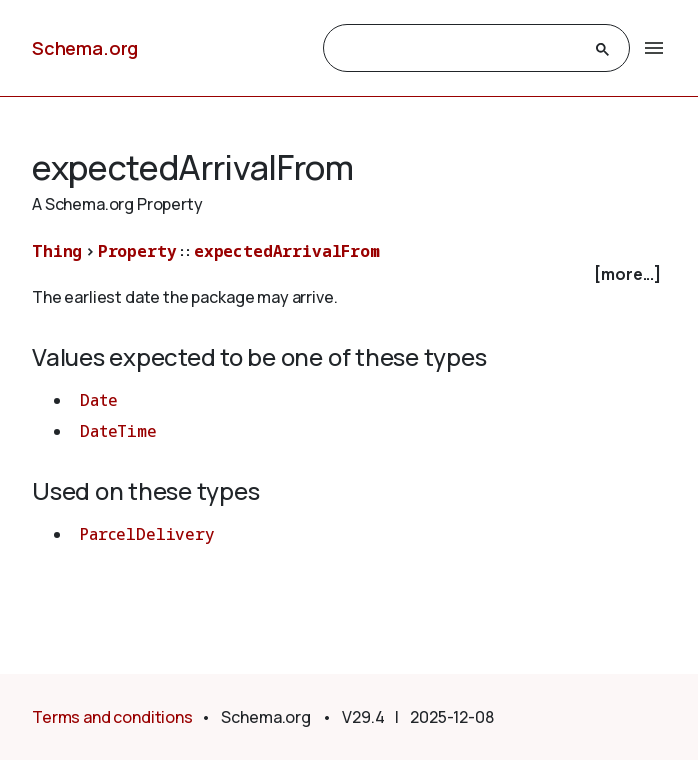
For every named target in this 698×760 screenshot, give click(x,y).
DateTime (118, 431)
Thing (57, 251)
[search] (458, 49)
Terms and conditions (112, 717)
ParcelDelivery (147, 534)
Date (98, 400)
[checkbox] (349, 274)
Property (137, 251)
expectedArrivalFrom (287, 251)
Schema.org (85, 48)
